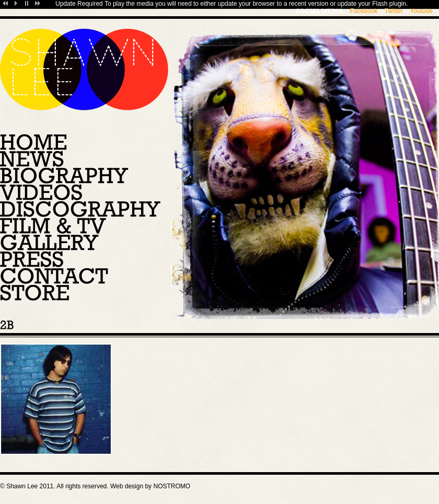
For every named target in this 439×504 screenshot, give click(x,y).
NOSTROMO (172, 486)
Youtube (421, 11)
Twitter (394, 11)
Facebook (364, 11)
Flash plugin (389, 4)
